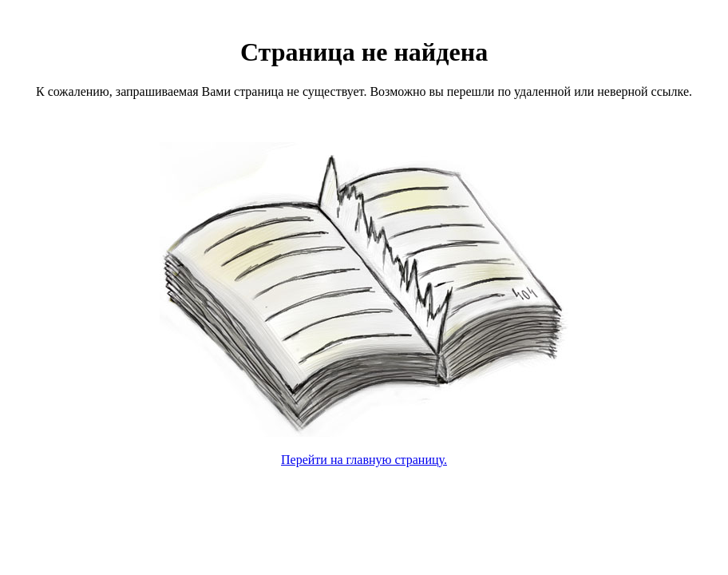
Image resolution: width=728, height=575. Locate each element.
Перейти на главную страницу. (364, 460)
